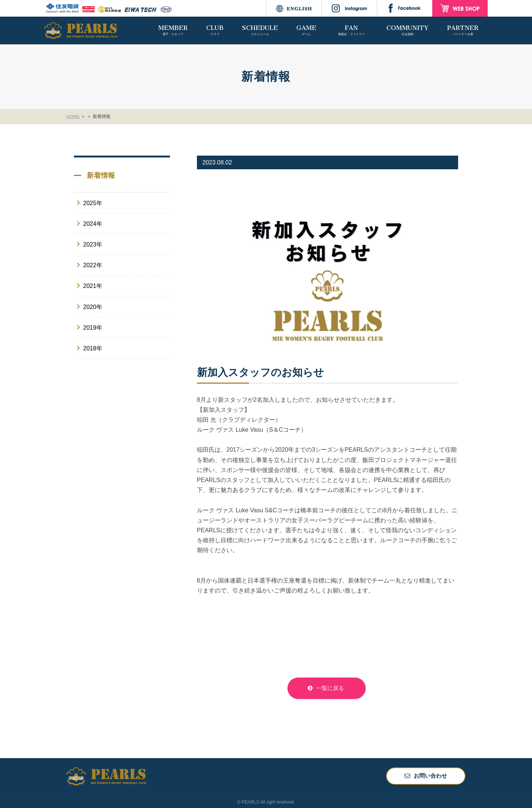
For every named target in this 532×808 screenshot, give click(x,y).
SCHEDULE (260, 30)
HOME (73, 116)
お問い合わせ (430, 776)
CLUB (215, 30)
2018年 (93, 348)
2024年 (93, 224)
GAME (306, 30)
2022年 (93, 265)
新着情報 (102, 116)
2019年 (93, 328)
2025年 (93, 203)
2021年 (93, 286)
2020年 (93, 307)
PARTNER (463, 30)
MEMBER (173, 30)
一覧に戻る (330, 688)
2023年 (93, 245)
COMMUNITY (407, 30)
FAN (351, 30)
